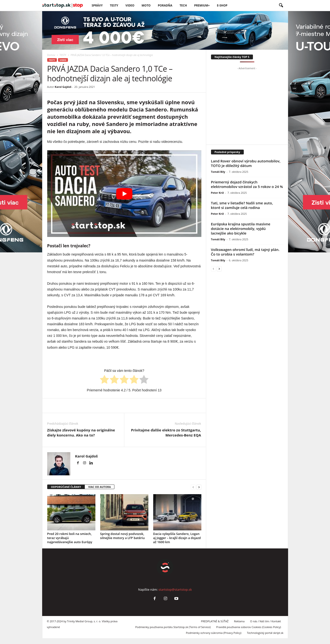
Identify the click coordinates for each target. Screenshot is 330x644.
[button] (281, 6)
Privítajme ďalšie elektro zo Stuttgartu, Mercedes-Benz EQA (166, 433)
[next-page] (199, 487)
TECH (183, 5)
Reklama (239, 621)
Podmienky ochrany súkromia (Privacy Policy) (214, 633)
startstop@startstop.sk (175, 589)
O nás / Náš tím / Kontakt (265, 621)
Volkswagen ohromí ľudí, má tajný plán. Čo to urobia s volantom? (245, 252)
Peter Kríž (218, 193)
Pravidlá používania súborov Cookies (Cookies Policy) (249, 627)
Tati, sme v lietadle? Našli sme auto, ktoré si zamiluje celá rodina (242, 205)
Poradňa (165, 5)
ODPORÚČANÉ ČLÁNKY (66, 487)
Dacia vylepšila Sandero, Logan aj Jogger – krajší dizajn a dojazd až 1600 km (177, 538)
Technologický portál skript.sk (265, 633)
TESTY (63, 55)
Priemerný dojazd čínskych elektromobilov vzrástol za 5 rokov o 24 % (247, 184)
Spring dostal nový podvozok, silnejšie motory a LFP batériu (122, 536)
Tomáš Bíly (218, 172)
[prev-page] (193, 487)
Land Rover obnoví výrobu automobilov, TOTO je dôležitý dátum (246, 163)
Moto (146, 5)
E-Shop (222, 5)
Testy (114, 5)
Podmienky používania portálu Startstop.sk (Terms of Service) (173, 627)
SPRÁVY (97, 5)
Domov (51, 55)
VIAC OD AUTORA (99, 487)
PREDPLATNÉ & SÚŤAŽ (215, 621)
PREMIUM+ (202, 5)
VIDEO (130, 5)
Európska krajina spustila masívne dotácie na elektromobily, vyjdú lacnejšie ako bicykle (241, 229)
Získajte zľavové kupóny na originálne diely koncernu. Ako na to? (81, 433)
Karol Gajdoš (63, 87)
